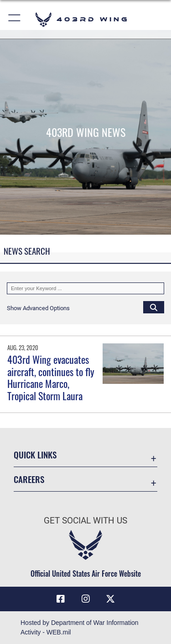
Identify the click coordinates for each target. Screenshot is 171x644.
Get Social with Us (85, 521)
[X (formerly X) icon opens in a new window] (110, 599)
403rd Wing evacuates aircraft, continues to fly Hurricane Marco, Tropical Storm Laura (51, 377)
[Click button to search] (154, 307)
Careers (29, 479)
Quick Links (35, 455)
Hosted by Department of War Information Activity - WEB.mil (80, 627)
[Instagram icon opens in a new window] (86, 599)
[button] (15, 19)
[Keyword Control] (85, 288)
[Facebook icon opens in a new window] (61, 599)
